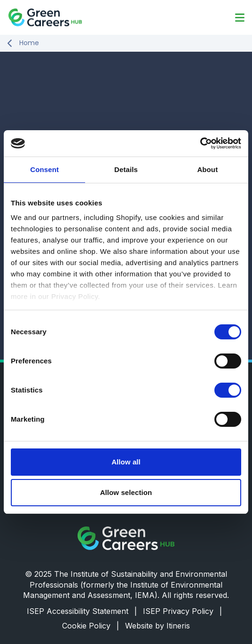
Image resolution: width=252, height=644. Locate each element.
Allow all (126, 462)
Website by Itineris (157, 626)
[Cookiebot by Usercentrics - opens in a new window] (200, 143)
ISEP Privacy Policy (182, 611)
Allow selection (126, 492)
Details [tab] (126, 169)
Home (29, 43)
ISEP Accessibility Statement (82, 611)
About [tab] (207, 169)
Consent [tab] (44, 169)
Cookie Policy (91, 626)
